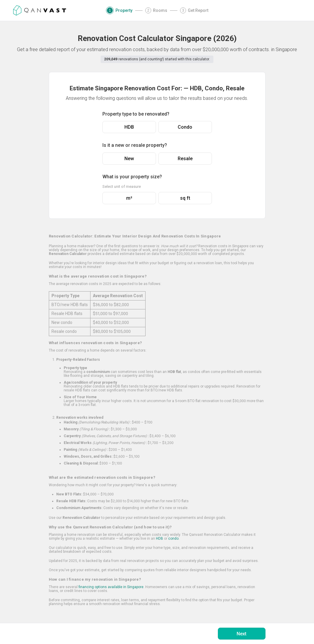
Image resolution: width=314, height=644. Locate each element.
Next (242, 634)
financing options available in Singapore (111, 587)
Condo (185, 127)
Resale (185, 159)
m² (129, 198)
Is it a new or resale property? (135, 145)
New (129, 159)
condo (173, 538)
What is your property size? (132, 177)
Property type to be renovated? (136, 114)
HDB (129, 127)
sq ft (185, 198)
